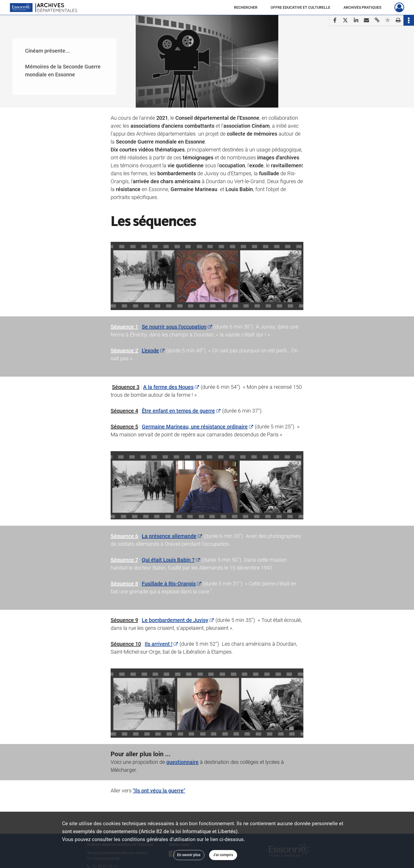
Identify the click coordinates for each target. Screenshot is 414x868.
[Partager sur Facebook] (335, 20)
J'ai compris (223, 855)
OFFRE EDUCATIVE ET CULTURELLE (300, 7)
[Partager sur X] (345, 20)
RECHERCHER (246, 7)
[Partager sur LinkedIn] (356, 20)
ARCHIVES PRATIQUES (362, 7)
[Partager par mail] (366, 20)
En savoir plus (189, 855)
